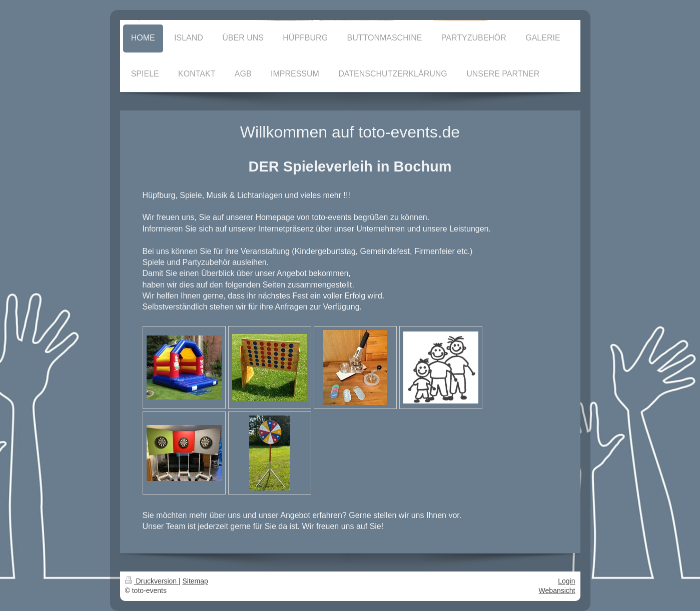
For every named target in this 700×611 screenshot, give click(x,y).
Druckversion (152, 581)
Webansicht (557, 590)
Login (566, 581)
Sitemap (195, 581)
